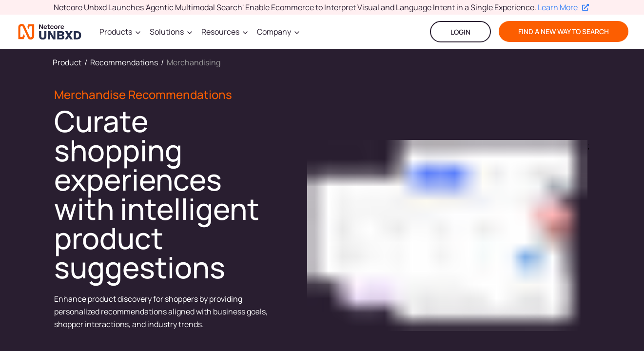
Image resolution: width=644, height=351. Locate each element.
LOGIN (460, 32)
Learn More (563, 7)
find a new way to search (564, 31)
